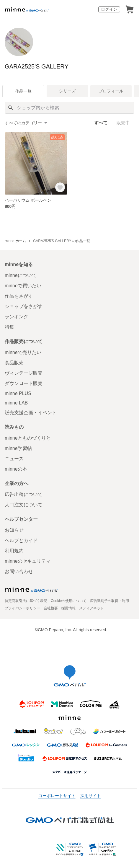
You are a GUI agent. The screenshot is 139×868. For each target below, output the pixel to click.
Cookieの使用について (69, 601)
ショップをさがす (24, 306)
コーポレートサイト (57, 796)
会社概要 (51, 608)
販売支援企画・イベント (31, 413)
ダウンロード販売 (24, 383)
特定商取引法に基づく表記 (26, 601)
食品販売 (14, 363)
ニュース (14, 459)
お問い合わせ (19, 571)
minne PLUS (18, 393)
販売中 (123, 123)
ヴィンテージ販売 (24, 373)
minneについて (21, 275)
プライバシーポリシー (22, 608)
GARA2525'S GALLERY (37, 66)
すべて (101, 123)
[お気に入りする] (60, 187)
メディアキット (91, 608)
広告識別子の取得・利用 (109, 601)
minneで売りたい (23, 352)
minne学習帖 (18, 448)
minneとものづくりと (28, 438)
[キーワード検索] (69, 108)
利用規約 (14, 551)
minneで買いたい (23, 286)
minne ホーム (15, 241)
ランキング (17, 317)
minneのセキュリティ (28, 561)
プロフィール (111, 91)
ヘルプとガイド (21, 540)
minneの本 (16, 469)
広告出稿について (24, 494)
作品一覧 (23, 91)
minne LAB (16, 403)
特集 (9, 327)
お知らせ (14, 530)
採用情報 (68, 608)
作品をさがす (19, 296)
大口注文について (24, 505)
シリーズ (67, 91)
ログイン (109, 9)
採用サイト (91, 796)
